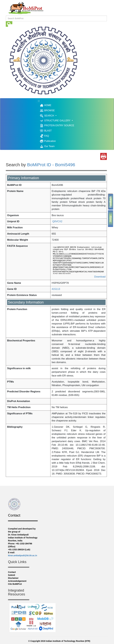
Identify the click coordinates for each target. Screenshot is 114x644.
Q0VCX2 (57, 221)
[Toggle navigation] (39, 101)
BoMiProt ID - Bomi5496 (51, 165)
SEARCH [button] (47, 116)
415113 (56, 289)
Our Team (47, 146)
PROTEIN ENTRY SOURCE (57, 126)
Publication (48, 141)
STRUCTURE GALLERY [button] (55, 121)
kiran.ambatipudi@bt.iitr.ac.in (23, 555)
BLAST (46, 131)
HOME (50, 105)
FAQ (44, 136)
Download (100, 277)
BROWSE (47, 111)
